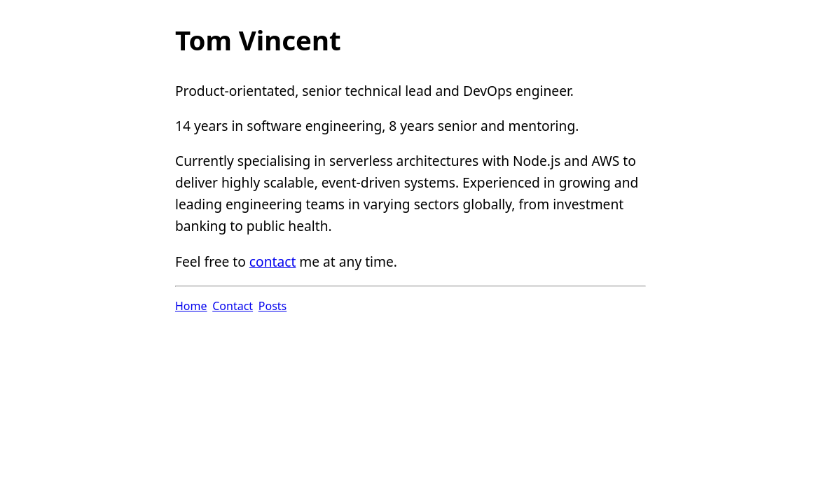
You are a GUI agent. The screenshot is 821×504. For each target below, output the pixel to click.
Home (191, 306)
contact (273, 261)
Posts (272, 306)
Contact (233, 306)
